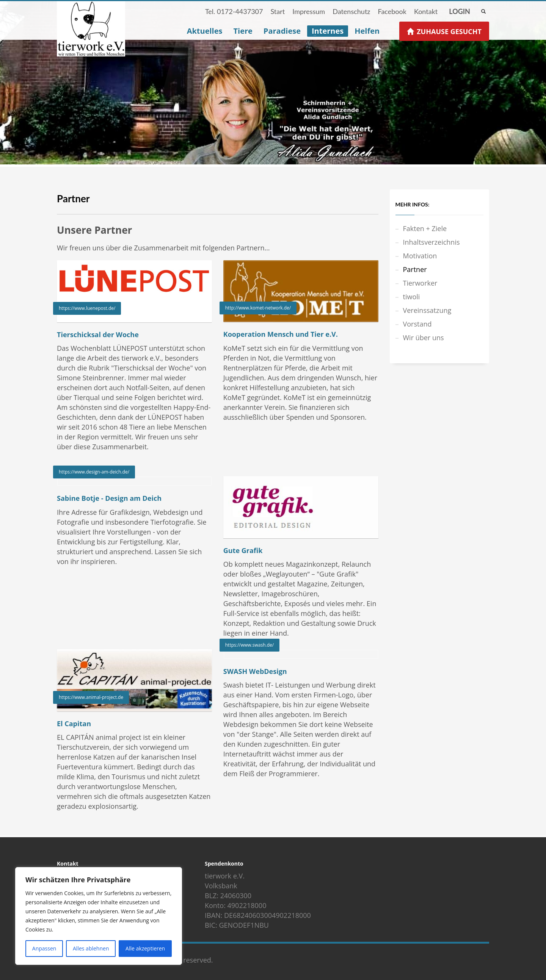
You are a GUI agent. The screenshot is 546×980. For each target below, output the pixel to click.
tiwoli (412, 297)
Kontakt (426, 11)
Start (278, 11)
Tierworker (420, 283)
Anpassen (44, 948)
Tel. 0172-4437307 (234, 11)
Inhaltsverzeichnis (431, 242)
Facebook (392, 11)
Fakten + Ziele (425, 228)
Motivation (420, 256)
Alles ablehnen (91, 948)
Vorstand (417, 324)
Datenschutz (351, 11)
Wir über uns (424, 338)
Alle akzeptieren (145, 948)
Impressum (309, 11)
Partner (415, 269)
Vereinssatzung (427, 310)
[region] (99, 916)
